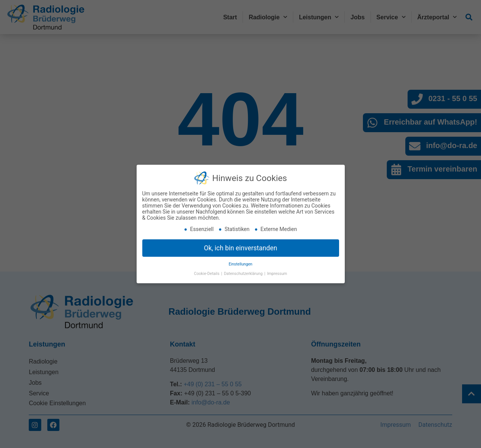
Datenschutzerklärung (244, 271)
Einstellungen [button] (240, 261)
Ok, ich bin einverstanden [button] (241, 245)
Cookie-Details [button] (207, 271)
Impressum (277, 271)
